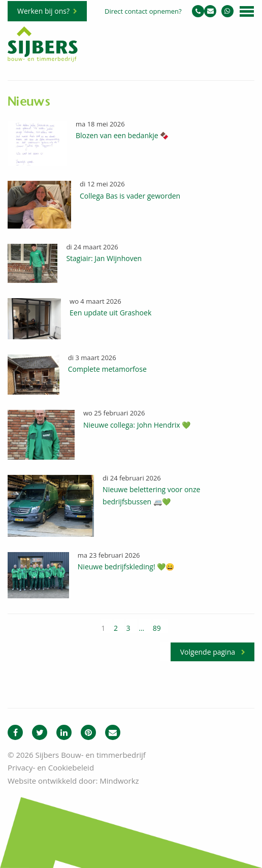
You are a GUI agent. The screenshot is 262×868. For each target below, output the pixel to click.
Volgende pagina (208, 652)
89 (157, 628)
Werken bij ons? (43, 11)
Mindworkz (119, 781)
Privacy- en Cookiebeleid (51, 767)
